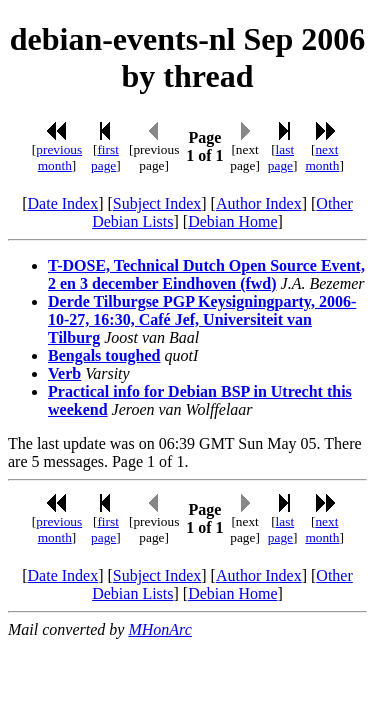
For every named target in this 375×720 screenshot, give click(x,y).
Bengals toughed (104, 355)
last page (281, 157)
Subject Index (157, 203)
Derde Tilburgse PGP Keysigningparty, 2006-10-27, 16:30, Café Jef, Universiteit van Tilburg (202, 319)
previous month (59, 157)
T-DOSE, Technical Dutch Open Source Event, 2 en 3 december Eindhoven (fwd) (206, 274)
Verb (64, 373)
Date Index (63, 203)
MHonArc (159, 629)
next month (322, 157)
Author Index (259, 203)
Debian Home (232, 221)
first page (105, 157)
